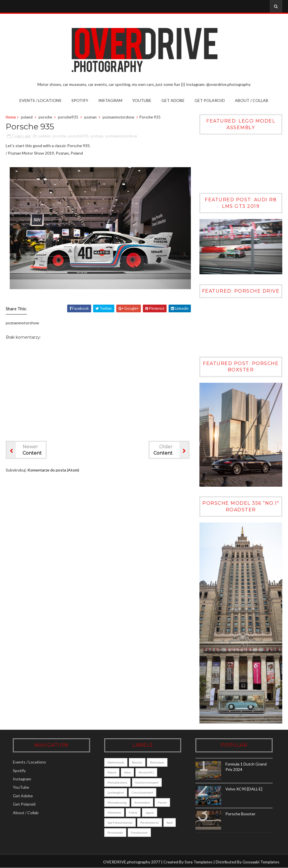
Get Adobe (173, 100)
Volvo (127, 772)
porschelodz (115, 833)
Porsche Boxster (240, 814)
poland (27, 117)
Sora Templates (199, 862)
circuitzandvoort (142, 792)
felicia (133, 812)
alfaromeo (114, 812)
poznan (90, 117)
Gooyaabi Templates (261, 862)
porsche (45, 117)
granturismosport (147, 782)
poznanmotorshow (118, 117)
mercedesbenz (117, 782)
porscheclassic (150, 822)
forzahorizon (139, 833)
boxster (137, 762)
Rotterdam (157, 762)
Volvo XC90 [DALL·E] (244, 789)
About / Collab (252, 100)
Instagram (110, 100)
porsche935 (68, 117)
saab (170, 822)
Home (11, 117)
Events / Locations (40, 100)
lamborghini (116, 792)
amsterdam (142, 802)
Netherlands (116, 762)
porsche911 (146, 772)
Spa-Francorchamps (120, 822)
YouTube (142, 100)
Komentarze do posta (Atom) (53, 470)
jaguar (150, 812)
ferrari (162, 802)
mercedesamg (117, 802)
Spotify (80, 100)
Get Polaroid (210, 100)
